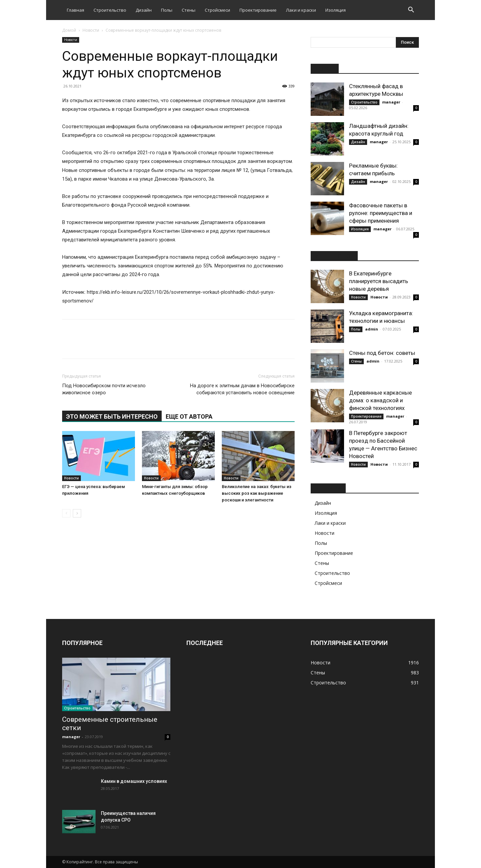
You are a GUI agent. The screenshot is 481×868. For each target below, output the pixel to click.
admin (372, 329)
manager (391, 102)
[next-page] (77, 513)
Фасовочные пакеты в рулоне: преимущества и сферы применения (381, 213)
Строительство (110, 10)
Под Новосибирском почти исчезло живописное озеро (104, 389)
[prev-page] (66, 513)
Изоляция (336, 10)
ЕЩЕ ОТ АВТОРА (189, 416)
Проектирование (258, 10)
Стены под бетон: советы (382, 353)
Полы (167, 10)
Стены (189, 10)
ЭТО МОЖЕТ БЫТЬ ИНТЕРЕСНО (112, 416)
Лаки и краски (301, 10)
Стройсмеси (217, 10)
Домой (69, 30)
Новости (91, 30)
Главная (75, 10)
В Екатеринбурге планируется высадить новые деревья (379, 281)
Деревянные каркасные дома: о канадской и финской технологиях (380, 400)
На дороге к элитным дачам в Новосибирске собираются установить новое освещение (242, 389)
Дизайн (144, 10)
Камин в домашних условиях (134, 781)
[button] (411, 11)
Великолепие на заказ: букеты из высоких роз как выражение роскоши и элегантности (257, 493)
